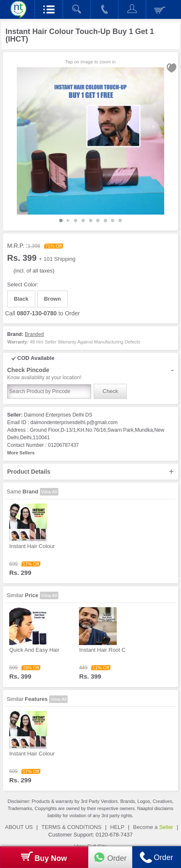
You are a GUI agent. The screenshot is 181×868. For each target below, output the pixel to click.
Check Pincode (90, 374)
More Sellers (21, 453)
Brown (52, 299)
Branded (34, 334)
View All (49, 492)
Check (110, 391)
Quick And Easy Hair (34, 650)
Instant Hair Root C (102, 650)
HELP (117, 827)
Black (21, 299)
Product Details (90, 472)
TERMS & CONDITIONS (72, 827)
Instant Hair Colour (32, 546)
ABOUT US (19, 827)
